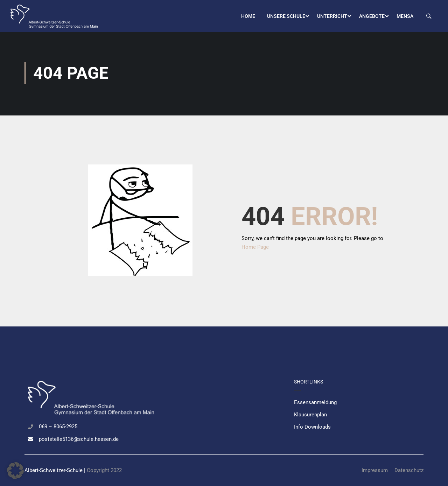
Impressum (375, 470)
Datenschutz (409, 470)
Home (248, 16)
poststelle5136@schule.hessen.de (79, 439)
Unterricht (332, 16)
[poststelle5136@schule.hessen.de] (30, 439)
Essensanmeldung (315, 402)
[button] (15, 471)
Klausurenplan (310, 415)
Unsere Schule (286, 16)
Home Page (255, 249)
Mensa (405, 16)
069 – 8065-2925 (58, 427)
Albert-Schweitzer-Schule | (56, 470)
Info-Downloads (312, 427)
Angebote (372, 16)
